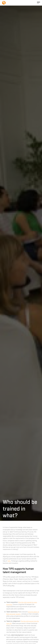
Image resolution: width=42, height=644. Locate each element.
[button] (38, 3)
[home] (4, 3)
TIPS (9, 561)
